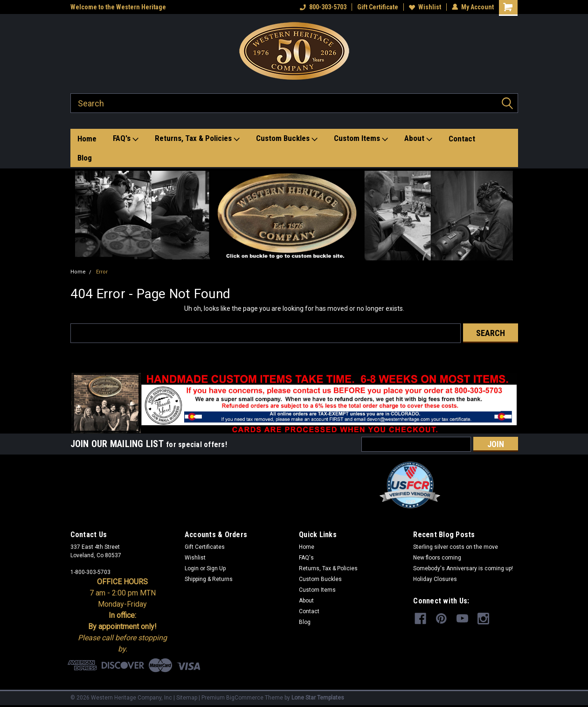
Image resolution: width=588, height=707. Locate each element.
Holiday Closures (435, 579)
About (418, 139)
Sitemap (187, 698)
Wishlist (425, 7)
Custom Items (361, 139)
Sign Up (216, 568)
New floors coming (437, 558)
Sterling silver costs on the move (456, 547)
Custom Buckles (287, 139)
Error (102, 272)
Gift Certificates (205, 547)
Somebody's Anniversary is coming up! (463, 568)
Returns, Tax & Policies (197, 139)
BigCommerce (245, 698)
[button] (294, 216)
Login (192, 568)
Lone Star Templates (318, 698)
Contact (462, 139)
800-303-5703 (323, 7)
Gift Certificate (378, 7)
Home (87, 139)
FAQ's (126, 139)
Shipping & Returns (209, 579)
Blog (85, 158)
